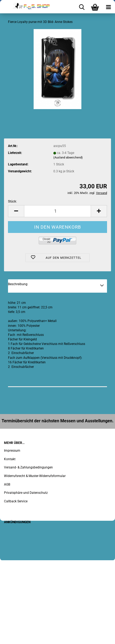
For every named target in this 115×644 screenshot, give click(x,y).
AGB (7, 484)
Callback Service (16, 501)
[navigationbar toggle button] (108, 7)
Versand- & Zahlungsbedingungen (28, 467)
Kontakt (10, 459)
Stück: (12, 201)
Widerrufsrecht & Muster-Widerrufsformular (35, 476)
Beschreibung (18, 284)
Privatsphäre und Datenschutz (26, 493)
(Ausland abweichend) (68, 158)
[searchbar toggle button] (82, 7)
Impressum (12, 451)
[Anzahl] (57, 211)
